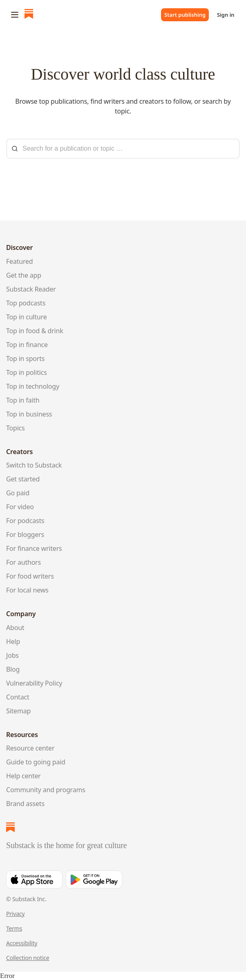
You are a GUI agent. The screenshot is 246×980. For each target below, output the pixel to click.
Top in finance (27, 345)
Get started (23, 479)
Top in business (29, 414)
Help (13, 641)
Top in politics (27, 372)
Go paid (18, 493)
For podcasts (25, 521)
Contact (18, 697)
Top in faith (23, 400)
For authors (23, 562)
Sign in (226, 15)
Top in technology (33, 386)
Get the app (24, 275)
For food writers (30, 576)
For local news (27, 590)
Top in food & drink (35, 331)
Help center (23, 776)
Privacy (15, 914)
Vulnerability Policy (34, 683)
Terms (14, 928)
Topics (16, 428)
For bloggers (25, 535)
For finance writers (34, 548)
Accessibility (22, 943)
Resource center (30, 748)
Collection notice (28, 958)
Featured (20, 261)
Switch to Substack (34, 465)
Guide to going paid (36, 762)
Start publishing (185, 15)
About (15, 628)
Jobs (12, 655)
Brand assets (25, 804)
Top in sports (25, 359)
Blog (13, 669)
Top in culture (26, 317)
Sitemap (18, 711)
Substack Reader (31, 289)
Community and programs (46, 790)
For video (20, 507)
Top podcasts (26, 303)
